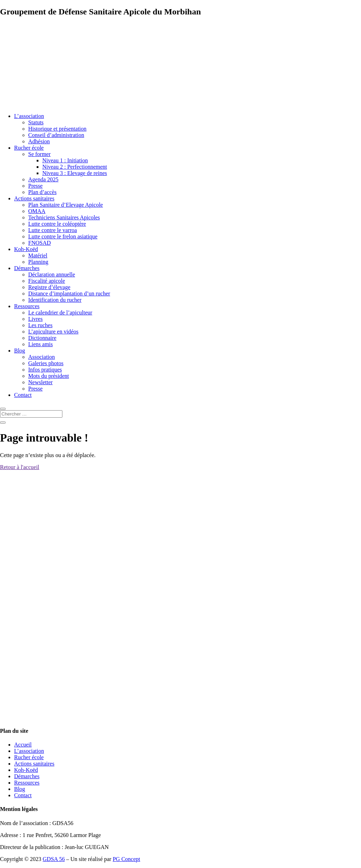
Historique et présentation (57, 129)
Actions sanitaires (34, 198)
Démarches (27, 268)
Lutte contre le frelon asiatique (63, 236)
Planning (38, 262)
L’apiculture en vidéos (53, 332)
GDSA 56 (54, 859)
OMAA (37, 211)
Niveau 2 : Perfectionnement (75, 167)
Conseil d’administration (56, 135)
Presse (35, 186)
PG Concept (127, 859)
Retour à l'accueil (20, 467)
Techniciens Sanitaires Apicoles (64, 217)
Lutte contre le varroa (53, 230)
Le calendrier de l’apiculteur (60, 313)
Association (42, 357)
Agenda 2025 (43, 179)
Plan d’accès (42, 192)
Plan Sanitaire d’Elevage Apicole (66, 205)
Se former (39, 154)
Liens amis (41, 344)
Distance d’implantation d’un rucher (69, 294)
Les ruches (40, 325)
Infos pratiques (45, 370)
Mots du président (49, 376)
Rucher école (29, 148)
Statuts (36, 122)
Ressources (27, 306)
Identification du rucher (55, 300)
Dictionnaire (42, 338)
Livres (35, 319)
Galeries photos (46, 363)
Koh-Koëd (26, 249)
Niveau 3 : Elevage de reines (75, 173)
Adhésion (39, 141)
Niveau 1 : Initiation (65, 160)
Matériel (38, 255)
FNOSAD (39, 243)
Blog (20, 351)
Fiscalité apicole (47, 281)
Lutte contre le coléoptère (57, 224)
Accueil (23, 745)
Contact (23, 395)
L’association (29, 116)
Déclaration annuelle (52, 274)
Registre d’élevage (49, 287)
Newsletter (40, 382)
